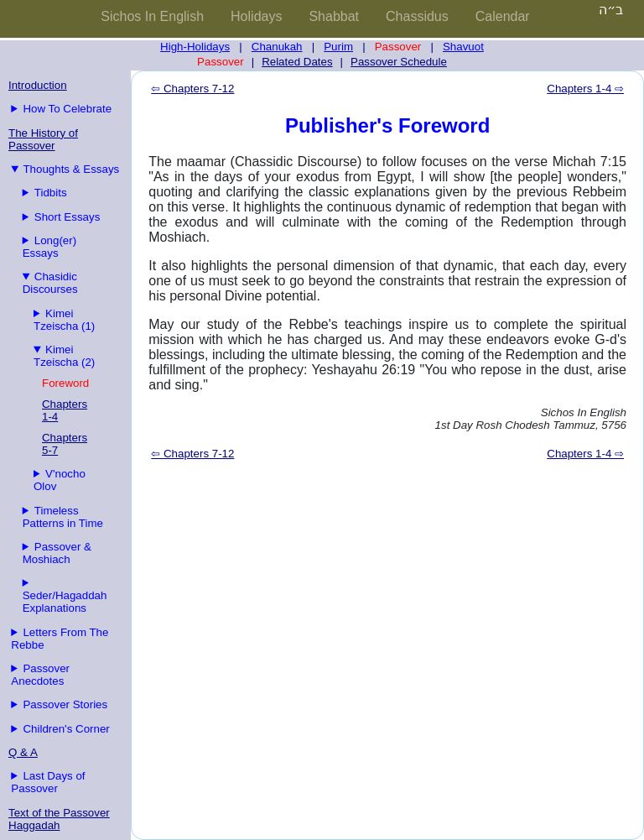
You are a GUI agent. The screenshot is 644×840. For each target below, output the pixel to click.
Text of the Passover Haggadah (59, 819)
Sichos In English (152, 16)
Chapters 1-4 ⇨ (585, 89)
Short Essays (68, 217)
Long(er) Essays (50, 247)
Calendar (503, 16)
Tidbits (51, 193)
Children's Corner (66, 729)
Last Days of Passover (48, 782)
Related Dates (297, 62)
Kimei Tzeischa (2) (64, 356)
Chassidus (417, 16)
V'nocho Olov (60, 480)
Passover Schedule (399, 62)
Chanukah (277, 47)
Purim (338, 47)
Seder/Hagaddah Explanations (65, 602)
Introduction (38, 85)
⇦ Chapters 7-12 (192, 89)
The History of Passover (43, 139)
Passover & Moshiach (57, 553)
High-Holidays (195, 47)
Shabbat (334, 16)
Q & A (23, 752)
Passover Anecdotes (40, 675)
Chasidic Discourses (50, 283)
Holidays (256, 16)
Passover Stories (65, 704)
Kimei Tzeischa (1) (64, 320)
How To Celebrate (67, 109)
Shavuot (463, 47)
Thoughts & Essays (71, 169)
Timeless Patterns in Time (63, 517)
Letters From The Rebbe (60, 639)
